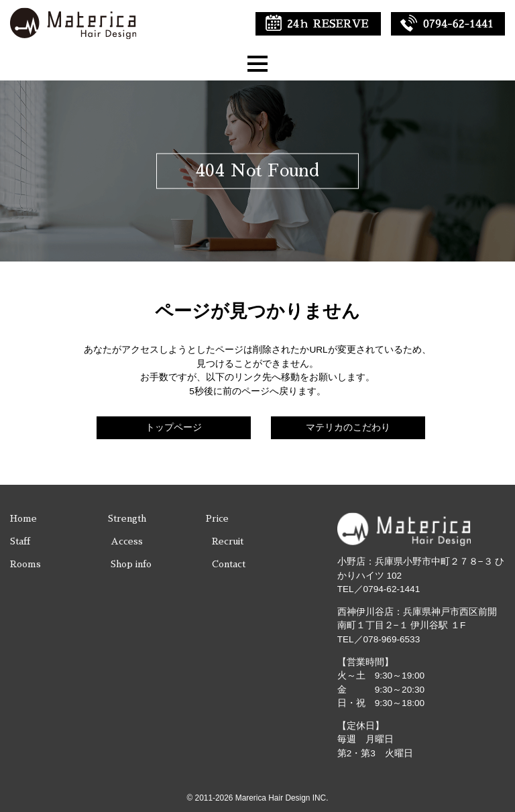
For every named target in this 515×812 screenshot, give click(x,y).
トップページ (174, 427)
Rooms (25, 564)
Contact (229, 564)
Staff (20, 541)
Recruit (228, 541)
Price (217, 519)
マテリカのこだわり (348, 427)
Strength (127, 519)
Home (23, 519)
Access (127, 541)
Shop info (131, 564)
